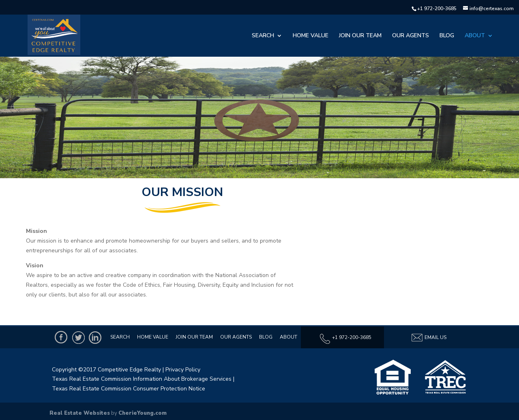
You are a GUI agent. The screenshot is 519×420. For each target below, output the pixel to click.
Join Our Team (360, 36)
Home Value (311, 36)
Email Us (429, 338)
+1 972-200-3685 (437, 9)
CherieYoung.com (143, 413)
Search (263, 36)
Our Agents (411, 36)
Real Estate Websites (80, 413)
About (475, 36)
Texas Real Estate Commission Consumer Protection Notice (129, 389)
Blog (447, 36)
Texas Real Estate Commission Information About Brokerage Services (142, 379)
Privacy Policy (183, 370)
